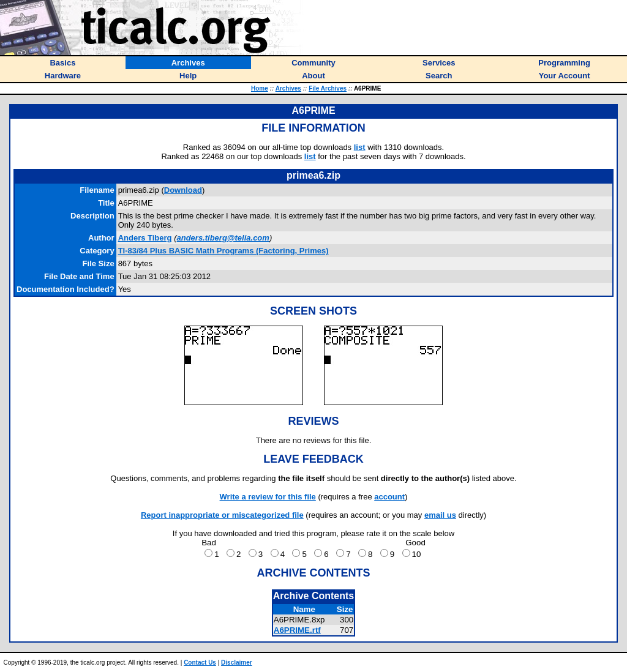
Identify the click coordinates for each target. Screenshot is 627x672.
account (389, 497)
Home (260, 88)
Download (183, 190)
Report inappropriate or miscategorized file (222, 515)
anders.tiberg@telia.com (223, 238)
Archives (288, 88)
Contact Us (200, 663)
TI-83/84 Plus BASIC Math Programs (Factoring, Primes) (223, 251)
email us (440, 515)
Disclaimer (237, 663)
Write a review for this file (268, 497)
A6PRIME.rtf (297, 630)
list (360, 147)
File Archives (328, 88)
